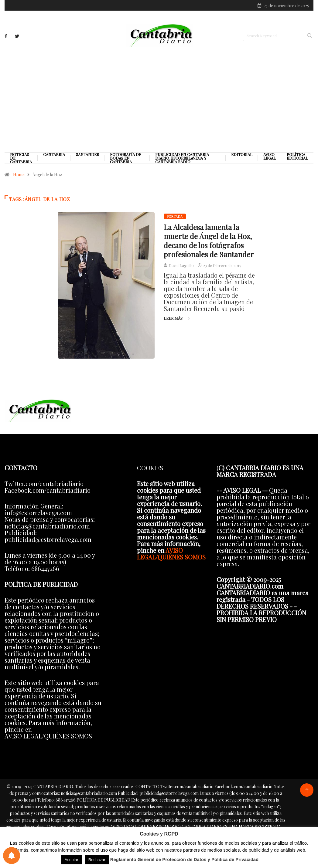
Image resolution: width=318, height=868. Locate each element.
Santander (87, 154)
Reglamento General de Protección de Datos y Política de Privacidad (185, 859)
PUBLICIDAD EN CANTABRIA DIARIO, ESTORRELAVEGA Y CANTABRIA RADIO (182, 158)
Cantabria (54, 154)
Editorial (242, 154)
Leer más (177, 318)
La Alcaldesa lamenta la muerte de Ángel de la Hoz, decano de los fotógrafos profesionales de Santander (209, 241)
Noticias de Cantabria (21, 158)
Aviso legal (270, 156)
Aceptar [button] (72, 860)
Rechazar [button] (97, 860)
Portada (175, 216)
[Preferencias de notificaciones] (12, 856)
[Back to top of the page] (307, 791)
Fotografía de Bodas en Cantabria (126, 158)
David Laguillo (181, 265)
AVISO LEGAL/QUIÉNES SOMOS (171, 554)
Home (19, 175)
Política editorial (297, 156)
